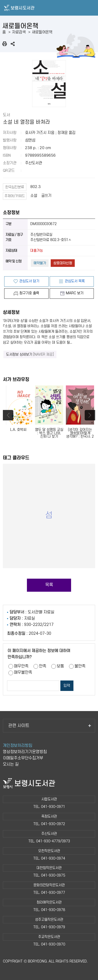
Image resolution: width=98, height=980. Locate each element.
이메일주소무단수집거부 (23, 758)
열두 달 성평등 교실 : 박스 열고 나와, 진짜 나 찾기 (49, 412)
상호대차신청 (63, 263)
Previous (8, 415)
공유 (13, 44)
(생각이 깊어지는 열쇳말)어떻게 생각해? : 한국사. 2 (80, 412)
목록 (49, 585)
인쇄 (5, 44)
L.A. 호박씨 (18, 408)
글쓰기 (46, 196)
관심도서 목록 (75, 281)
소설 (34, 196)
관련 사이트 (50, 726)
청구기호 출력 (29, 293)
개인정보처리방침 (18, 746)
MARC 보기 (75, 293)
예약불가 (40, 263)
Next (90, 415)
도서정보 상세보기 (30, 354)
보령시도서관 (49, 8)
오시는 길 (11, 764)
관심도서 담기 (29, 281)
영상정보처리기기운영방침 (25, 752)
